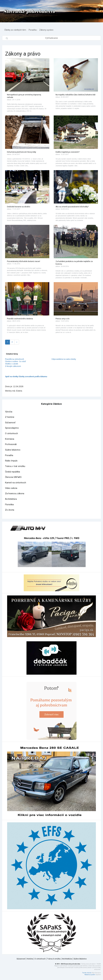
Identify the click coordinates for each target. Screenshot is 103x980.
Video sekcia (11, 488)
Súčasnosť (10, 423)
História (30, 959)
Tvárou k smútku (54, 959)
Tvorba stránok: (87, 973)
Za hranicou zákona (15, 494)
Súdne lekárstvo (13, 450)
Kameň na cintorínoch (16, 483)
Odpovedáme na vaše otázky (64, 359)
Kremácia (10, 439)
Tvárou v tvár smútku (15, 466)
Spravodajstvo (12, 428)
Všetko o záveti (12, 364)
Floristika (9, 505)
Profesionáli (11, 444)
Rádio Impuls (11, 461)
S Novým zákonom (13, 366)
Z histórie (10, 417)
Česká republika (13, 472)
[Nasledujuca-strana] (17, 342)
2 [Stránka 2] (12, 342)
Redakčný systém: (90, 975)
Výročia (9, 412)
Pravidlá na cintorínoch (15, 359)
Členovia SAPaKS (13, 477)
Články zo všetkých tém (15, 30)
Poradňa (33, 30)
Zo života (10, 510)
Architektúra (11, 499)
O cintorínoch (11, 434)
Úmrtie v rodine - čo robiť (15, 361)
